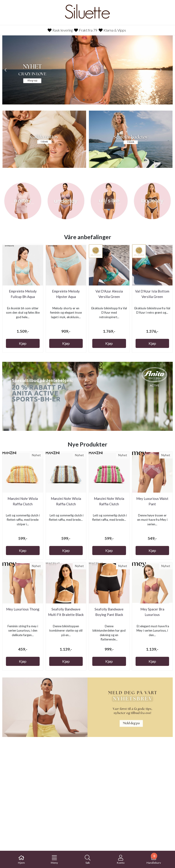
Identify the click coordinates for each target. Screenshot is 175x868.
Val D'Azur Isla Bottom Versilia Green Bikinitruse (152, 297)
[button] (84, 100)
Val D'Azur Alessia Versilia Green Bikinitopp (109, 297)
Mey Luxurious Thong (23, 609)
